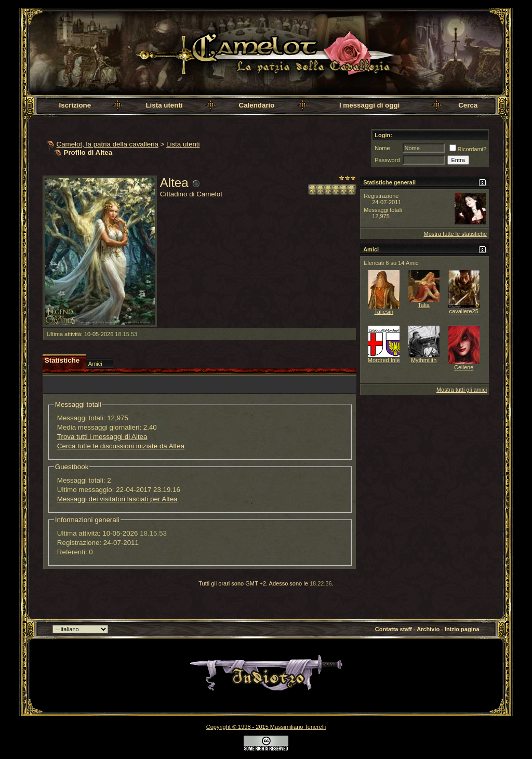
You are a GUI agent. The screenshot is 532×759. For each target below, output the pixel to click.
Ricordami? (468, 149)
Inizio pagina (462, 629)
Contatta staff (394, 629)
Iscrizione (75, 105)
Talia (424, 305)
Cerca (468, 105)
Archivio (428, 629)
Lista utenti (164, 105)
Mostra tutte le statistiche (455, 234)
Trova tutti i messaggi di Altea (102, 437)
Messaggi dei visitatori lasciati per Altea (117, 499)
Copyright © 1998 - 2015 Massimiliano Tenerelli (266, 727)
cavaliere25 (464, 311)
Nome (382, 148)
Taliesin (384, 312)
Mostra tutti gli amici (462, 390)
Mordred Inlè (384, 360)
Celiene (464, 367)
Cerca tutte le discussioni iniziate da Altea (121, 446)
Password (387, 160)
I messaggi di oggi (369, 105)
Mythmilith (424, 360)
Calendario (257, 105)
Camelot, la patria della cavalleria (108, 144)
